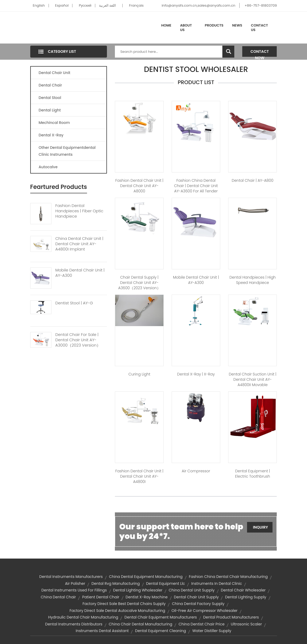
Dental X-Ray (51, 135)
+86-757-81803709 (261, 5)
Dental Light (50, 110)
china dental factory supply (198, 604)
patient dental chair (101, 597)
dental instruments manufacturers (71, 577)
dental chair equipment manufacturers (161, 617)
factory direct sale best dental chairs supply (124, 604)
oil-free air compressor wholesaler (204, 611)
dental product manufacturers (231, 617)
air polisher (75, 584)
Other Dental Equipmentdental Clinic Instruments (67, 151)
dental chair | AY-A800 (252, 180)
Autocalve (48, 167)
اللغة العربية (107, 5)
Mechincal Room (54, 123)
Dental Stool (50, 98)
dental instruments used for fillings (74, 590)
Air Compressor (196, 471)
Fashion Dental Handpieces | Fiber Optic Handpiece (79, 211)
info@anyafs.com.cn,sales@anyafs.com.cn (198, 5)
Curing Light (139, 374)
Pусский (85, 5)
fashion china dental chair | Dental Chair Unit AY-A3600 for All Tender (196, 186)
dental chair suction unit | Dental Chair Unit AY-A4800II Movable (252, 379)
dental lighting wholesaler (138, 590)
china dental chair (58, 597)
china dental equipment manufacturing (146, 577)
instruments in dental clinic (217, 584)
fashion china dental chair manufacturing (228, 577)
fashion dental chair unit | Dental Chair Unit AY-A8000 (139, 186)
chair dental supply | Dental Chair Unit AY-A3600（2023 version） (139, 283)
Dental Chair (50, 85)
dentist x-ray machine (146, 597)
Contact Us (260, 28)
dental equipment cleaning (161, 631)
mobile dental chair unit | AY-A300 (196, 280)
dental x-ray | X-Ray (196, 374)
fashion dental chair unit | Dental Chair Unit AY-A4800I (139, 476)
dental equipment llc (165, 584)
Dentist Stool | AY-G (74, 303)
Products (214, 25)
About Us (186, 28)
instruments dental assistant (102, 631)
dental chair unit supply (196, 597)
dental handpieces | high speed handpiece (253, 280)
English (39, 5)
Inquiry (260, 527)
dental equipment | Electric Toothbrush (253, 474)
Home (166, 25)
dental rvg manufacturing (116, 584)
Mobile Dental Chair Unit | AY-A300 (80, 273)
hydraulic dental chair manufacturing (83, 617)
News (237, 25)
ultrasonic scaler (246, 624)
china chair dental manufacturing (140, 624)
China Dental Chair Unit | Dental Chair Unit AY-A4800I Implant (79, 244)
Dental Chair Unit (55, 73)
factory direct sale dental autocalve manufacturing (117, 611)
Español (62, 5)
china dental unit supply (192, 590)
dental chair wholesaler (243, 590)
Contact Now (260, 53)
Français (136, 5)
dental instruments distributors (74, 624)
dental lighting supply (246, 597)
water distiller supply (212, 631)
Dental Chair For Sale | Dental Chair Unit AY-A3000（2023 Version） (78, 340)
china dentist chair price (202, 624)
